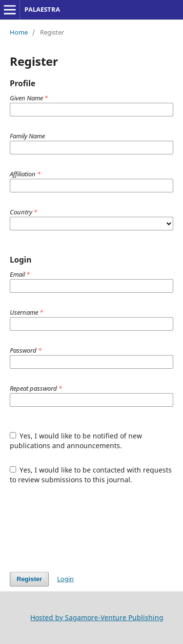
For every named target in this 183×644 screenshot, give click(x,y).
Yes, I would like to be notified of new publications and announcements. (76, 441)
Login (65, 579)
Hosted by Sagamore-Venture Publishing (97, 617)
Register (29, 579)
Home (19, 32)
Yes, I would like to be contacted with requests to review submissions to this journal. (91, 475)
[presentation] (84, 528)
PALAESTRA (42, 9)
